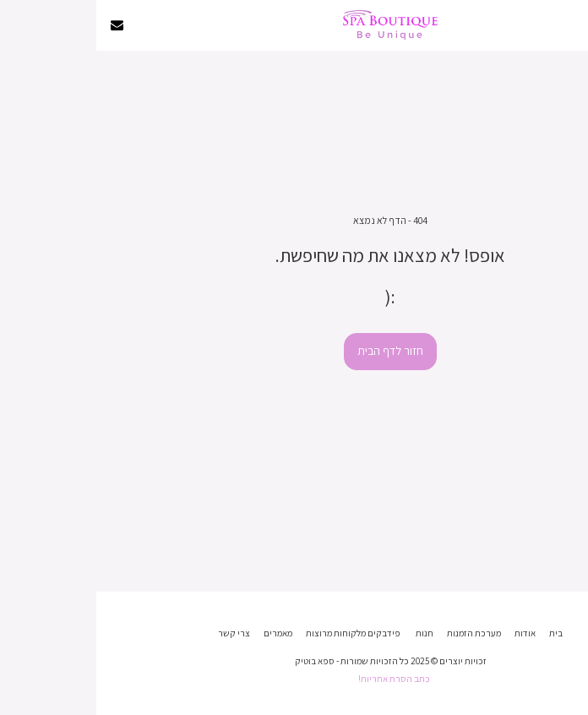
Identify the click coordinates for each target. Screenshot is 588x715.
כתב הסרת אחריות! (298, 679)
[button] (569, 25)
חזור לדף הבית (294, 351)
